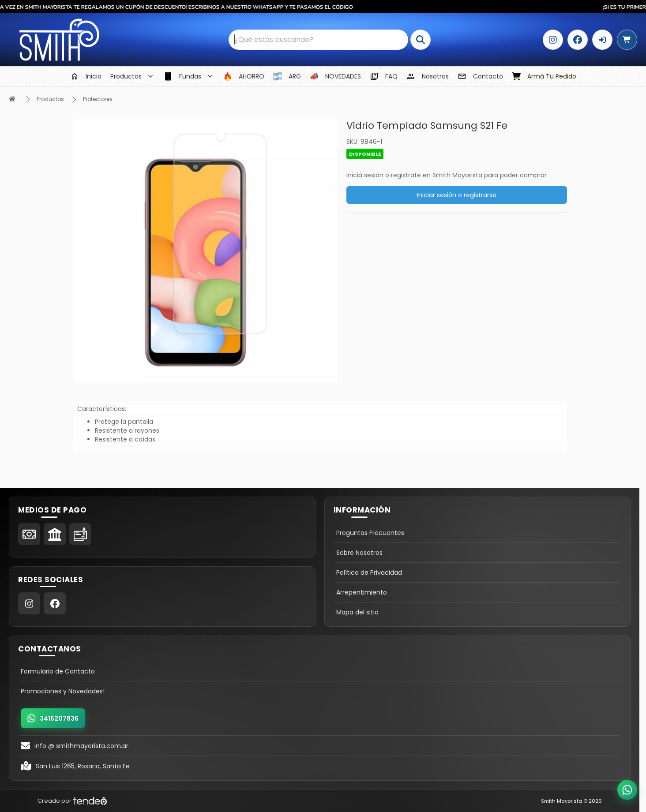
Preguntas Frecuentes (370, 533)
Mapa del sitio (357, 612)
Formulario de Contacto (58, 671)
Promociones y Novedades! (63, 691)
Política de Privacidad (369, 573)
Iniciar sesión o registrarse (457, 195)
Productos (50, 99)
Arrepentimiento (362, 592)
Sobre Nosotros (359, 553)
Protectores (98, 99)
